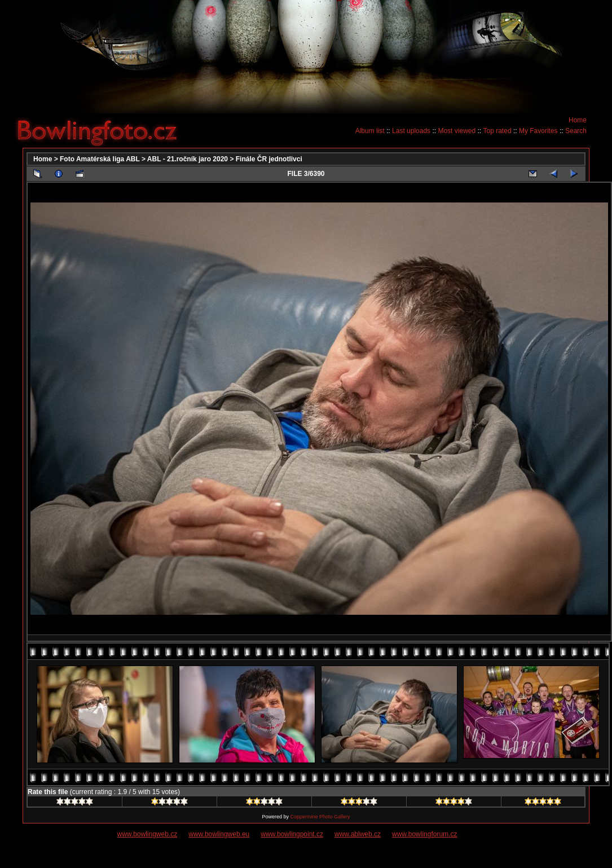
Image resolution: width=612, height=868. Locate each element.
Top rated (497, 131)
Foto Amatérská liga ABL (100, 159)
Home (578, 120)
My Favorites (538, 131)
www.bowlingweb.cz (148, 834)
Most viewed (457, 131)
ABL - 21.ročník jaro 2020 (188, 159)
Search (576, 131)
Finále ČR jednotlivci (269, 159)
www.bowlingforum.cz (424, 834)
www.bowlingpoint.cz (292, 834)
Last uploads (411, 131)
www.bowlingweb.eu (219, 834)
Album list (370, 131)
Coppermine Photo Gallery (320, 817)
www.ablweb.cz (358, 834)
